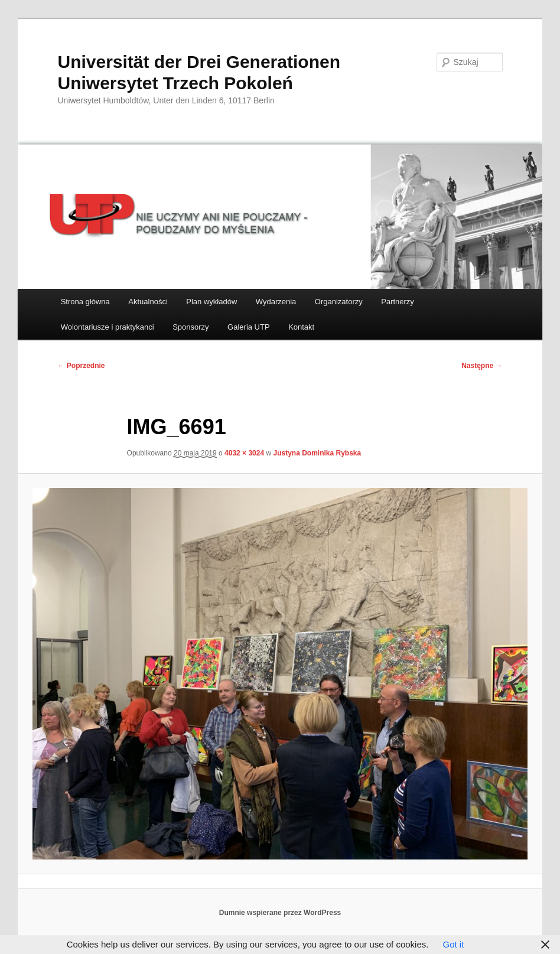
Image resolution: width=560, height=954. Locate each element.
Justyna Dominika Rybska (317, 453)
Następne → (482, 366)
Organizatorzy (339, 302)
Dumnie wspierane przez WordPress (280, 913)
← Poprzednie (81, 366)
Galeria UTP (249, 327)
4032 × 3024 (244, 453)
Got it (453, 944)
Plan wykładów (211, 302)
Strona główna (85, 302)
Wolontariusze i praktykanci (108, 327)
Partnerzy (398, 302)
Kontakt (301, 327)
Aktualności (148, 302)
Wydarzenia (276, 302)
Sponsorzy (191, 327)
